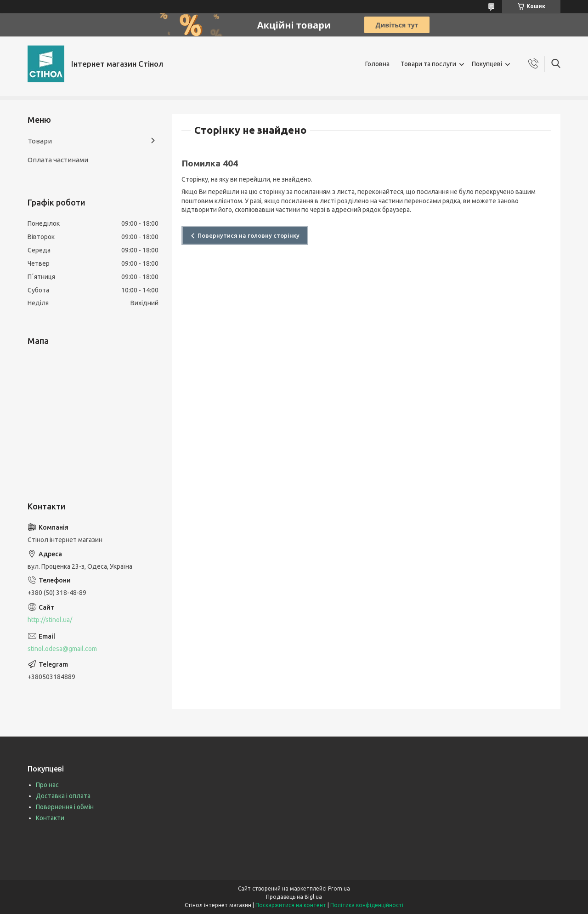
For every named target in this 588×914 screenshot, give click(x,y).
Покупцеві (487, 64)
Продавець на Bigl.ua (294, 897)
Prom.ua (339, 888)
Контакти (50, 818)
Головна (377, 64)
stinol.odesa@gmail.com (62, 649)
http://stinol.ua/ (50, 620)
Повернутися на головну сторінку (249, 235)
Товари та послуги (428, 64)
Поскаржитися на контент (291, 905)
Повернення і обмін (65, 807)
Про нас (47, 785)
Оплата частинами (58, 160)
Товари (40, 141)
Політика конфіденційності (367, 905)
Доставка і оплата (63, 796)
